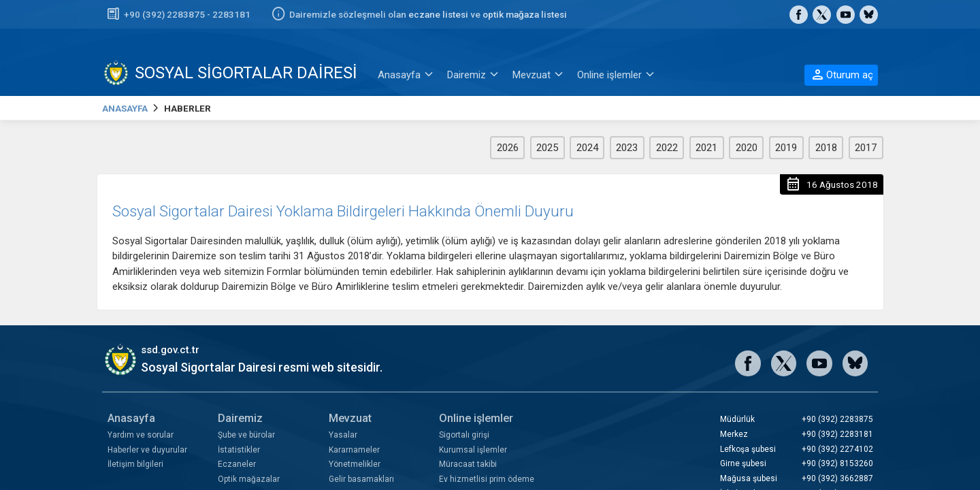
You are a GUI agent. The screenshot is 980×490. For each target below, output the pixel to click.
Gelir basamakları (361, 479)
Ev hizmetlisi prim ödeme (487, 479)
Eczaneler (237, 464)
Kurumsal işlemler (473, 450)
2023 (627, 148)
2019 (786, 148)
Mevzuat (350, 418)
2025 (547, 148)
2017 (866, 148)
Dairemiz (240, 418)
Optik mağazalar (249, 479)
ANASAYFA (125, 108)
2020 (747, 148)
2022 (667, 148)
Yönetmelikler (355, 464)
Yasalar (343, 435)
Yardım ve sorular (141, 435)
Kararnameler (354, 450)
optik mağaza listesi (525, 14)
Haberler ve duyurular (147, 450)
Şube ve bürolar (246, 435)
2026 (508, 148)
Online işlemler (476, 418)
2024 (587, 148)
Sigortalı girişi (464, 435)
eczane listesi (438, 14)
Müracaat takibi (468, 464)
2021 (706, 148)
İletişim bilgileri (135, 464)
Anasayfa (131, 418)
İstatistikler (239, 450)
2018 (826, 148)
